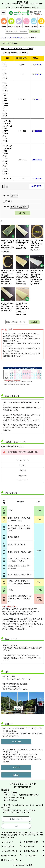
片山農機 (29, 865)
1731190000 (37, 100)
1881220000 (37, 160)
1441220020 (37, 131)
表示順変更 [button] (36, 186)
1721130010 (37, 179)
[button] (3, 13)
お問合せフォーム (16, 819)
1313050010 (37, 74)
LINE (16, 826)
